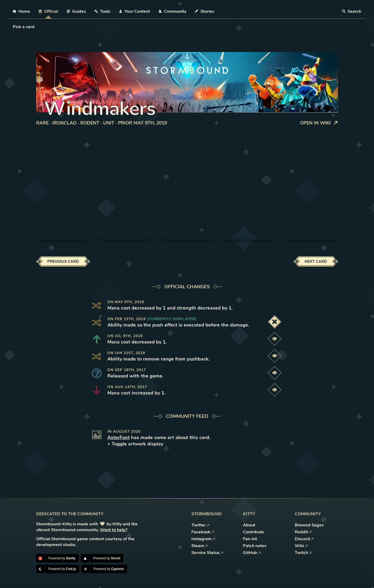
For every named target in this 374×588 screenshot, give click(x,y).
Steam (200, 546)
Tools (102, 11)
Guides (76, 11)
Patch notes (255, 546)
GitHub (252, 553)
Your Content (134, 11)
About (249, 525)
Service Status (207, 553)
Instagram (203, 539)
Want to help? (114, 530)
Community (172, 11)
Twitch (303, 553)
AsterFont (119, 437)
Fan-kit (250, 539)
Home (21, 11)
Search (352, 11)
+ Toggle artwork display (135, 444)
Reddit (303, 532)
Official (48, 11)
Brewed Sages (309, 525)
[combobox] (13, 27)
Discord (304, 539)
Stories (205, 11)
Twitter (201, 525)
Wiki (301, 546)
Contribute (253, 532)
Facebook (203, 532)
